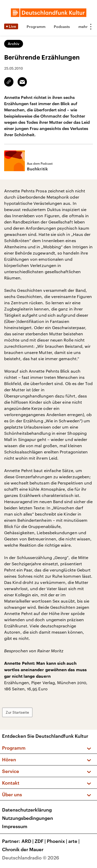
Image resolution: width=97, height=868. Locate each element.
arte (74, 841)
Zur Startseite (17, 712)
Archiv (14, 44)
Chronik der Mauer (23, 849)
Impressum (15, 826)
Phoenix (58, 841)
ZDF (41, 841)
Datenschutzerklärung (27, 810)
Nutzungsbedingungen (28, 818)
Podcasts (62, 27)
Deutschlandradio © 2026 (31, 858)
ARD (28, 841)
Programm (36, 27)
